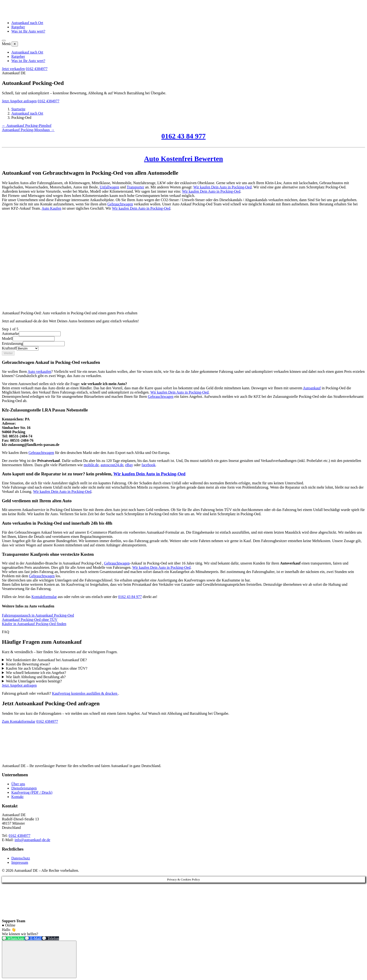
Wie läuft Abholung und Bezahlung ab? (36, 677)
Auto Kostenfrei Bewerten (183, 159)
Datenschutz (21, 858)
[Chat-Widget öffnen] (39, 959)
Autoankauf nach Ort (27, 23)
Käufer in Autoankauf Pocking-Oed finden (34, 624)
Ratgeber (18, 27)
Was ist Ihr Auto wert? (28, 31)
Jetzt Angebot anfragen (19, 101)
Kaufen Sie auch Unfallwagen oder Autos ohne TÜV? (47, 668)
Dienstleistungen (24, 788)
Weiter (8, 353)
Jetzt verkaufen (13, 69)
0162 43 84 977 (184, 136)
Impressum (20, 862)
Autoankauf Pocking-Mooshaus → (28, 130)
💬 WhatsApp (13, 938)
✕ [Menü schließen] (15, 44)
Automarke (10, 334)
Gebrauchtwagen (120, 204)
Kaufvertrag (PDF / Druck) (32, 792)
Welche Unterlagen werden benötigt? (34, 681)
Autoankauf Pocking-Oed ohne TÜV (30, 620)
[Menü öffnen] (4, 41)
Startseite (18, 109)
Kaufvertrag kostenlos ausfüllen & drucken (85, 693)
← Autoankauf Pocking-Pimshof (27, 126)
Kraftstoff (9, 348)
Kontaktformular (44, 597)
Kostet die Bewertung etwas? (28, 664)
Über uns (18, 784)
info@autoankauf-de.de (32, 840)
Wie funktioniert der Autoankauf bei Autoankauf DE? (46, 660)
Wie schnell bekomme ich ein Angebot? (36, 673)
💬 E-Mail (33, 938)
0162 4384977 (37, 69)
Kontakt (17, 797)
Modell (7, 338)
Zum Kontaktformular (19, 721)
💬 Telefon (50, 938)
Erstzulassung (12, 343)
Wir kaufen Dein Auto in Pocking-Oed (222, 187)
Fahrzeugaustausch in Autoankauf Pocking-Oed (38, 615)
